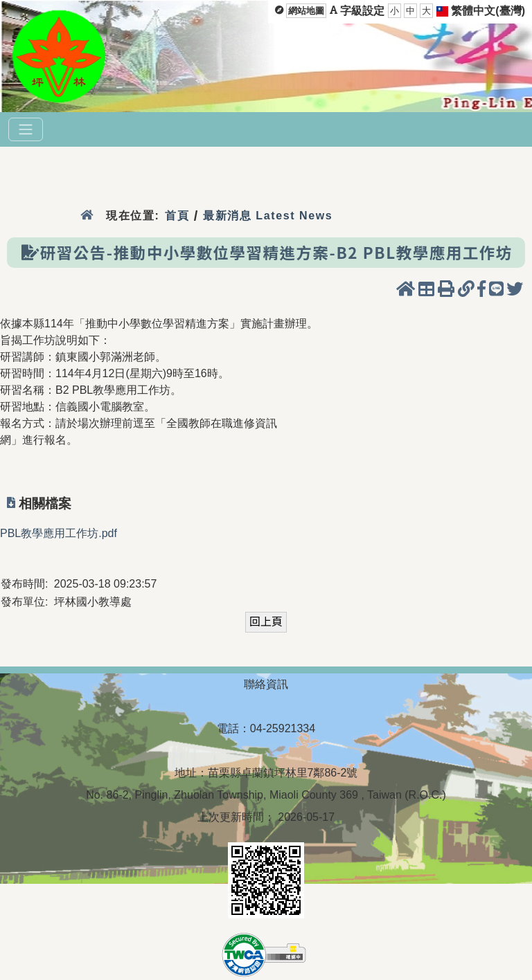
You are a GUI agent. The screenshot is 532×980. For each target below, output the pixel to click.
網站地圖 (306, 11)
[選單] (26, 129)
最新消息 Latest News (268, 216)
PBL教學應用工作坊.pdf (59, 533)
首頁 (177, 216)
